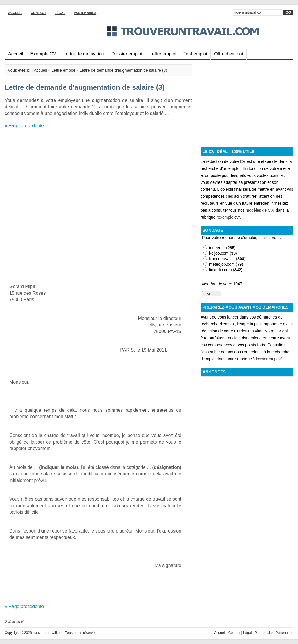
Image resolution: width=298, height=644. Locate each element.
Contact (38, 13)
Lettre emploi (163, 54)
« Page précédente (24, 126)
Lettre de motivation (84, 54)
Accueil (15, 13)
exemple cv (228, 217)
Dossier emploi (127, 54)
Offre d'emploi (229, 54)
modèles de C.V (260, 210)
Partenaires (85, 13)
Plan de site (264, 633)
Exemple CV (43, 54)
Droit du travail (14, 621)
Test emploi (195, 54)
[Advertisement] (66, 202)
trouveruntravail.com (49, 633)
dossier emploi (268, 359)
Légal (60, 13)
